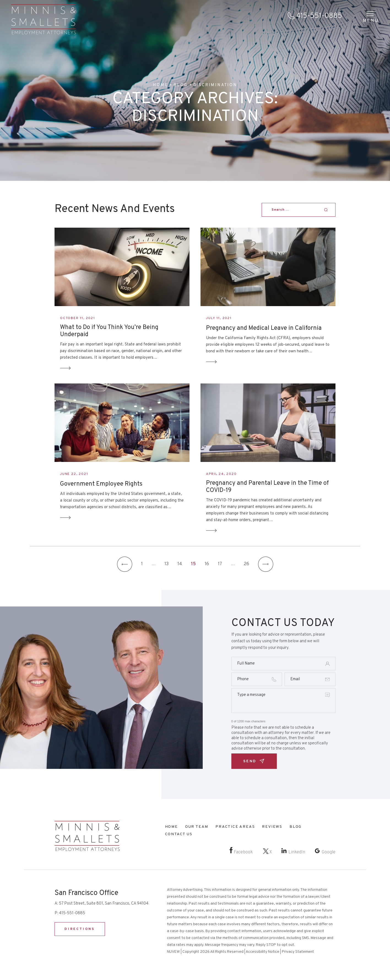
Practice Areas (235, 827)
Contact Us (179, 834)
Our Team (197, 827)
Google (329, 852)
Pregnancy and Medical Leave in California (264, 328)
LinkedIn (297, 852)
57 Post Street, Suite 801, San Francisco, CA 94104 (104, 904)
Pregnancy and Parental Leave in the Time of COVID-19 (267, 487)
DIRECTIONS (80, 929)
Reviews (272, 827)
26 (247, 564)
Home (171, 827)
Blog (296, 827)
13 (166, 564)
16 (207, 564)
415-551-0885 (319, 16)
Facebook (243, 852)
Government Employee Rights (101, 484)
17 (220, 564)
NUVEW (173, 952)
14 (180, 564)
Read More (66, 368)
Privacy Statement (298, 952)
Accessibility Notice (262, 952)
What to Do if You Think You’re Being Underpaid (109, 331)
